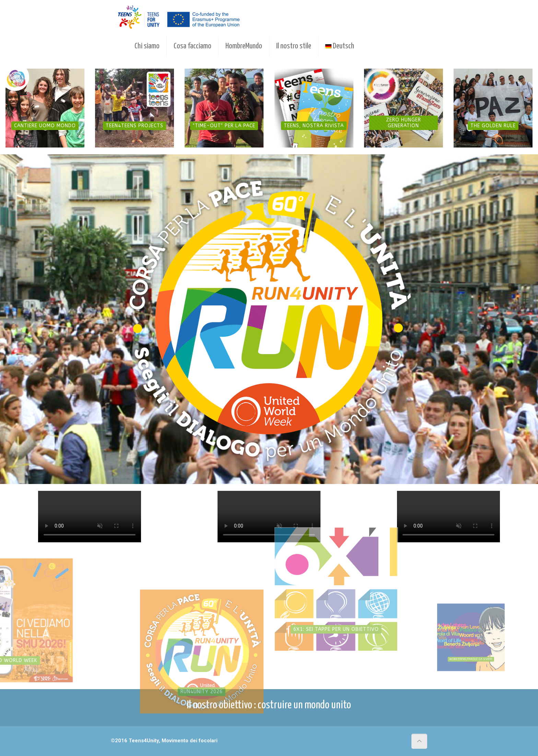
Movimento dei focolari (190, 741)
